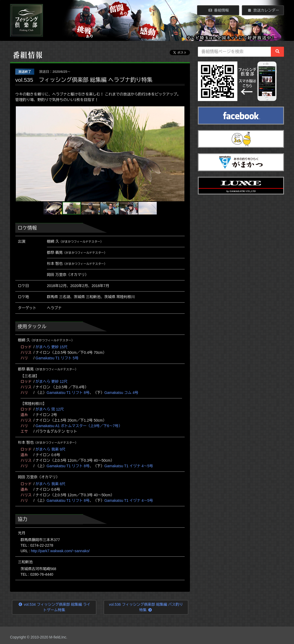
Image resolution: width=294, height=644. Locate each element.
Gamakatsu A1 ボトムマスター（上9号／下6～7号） (79, 426)
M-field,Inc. (58, 637)
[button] (21, 154)
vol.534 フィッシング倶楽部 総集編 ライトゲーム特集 (54, 607)
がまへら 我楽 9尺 (51, 449)
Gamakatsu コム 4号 (121, 393)
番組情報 (218, 10)
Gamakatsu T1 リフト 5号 (57, 358)
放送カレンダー (263, 10)
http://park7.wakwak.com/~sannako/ (60, 551)
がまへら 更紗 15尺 (52, 347)
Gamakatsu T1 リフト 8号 (68, 393)
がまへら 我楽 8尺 (51, 484)
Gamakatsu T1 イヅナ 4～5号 (129, 466)
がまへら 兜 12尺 (50, 409)
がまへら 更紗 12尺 (52, 381)
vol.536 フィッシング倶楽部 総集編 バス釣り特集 (146, 607)
